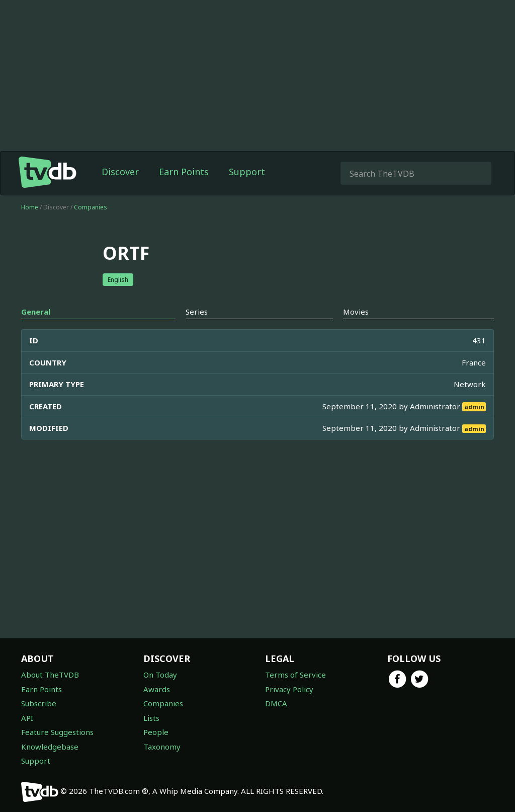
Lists (151, 718)
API (27, 718)
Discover (120, 172)
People (156, 732)
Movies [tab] (356, 312)
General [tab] (36, 312)
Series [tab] (197, 312)
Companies (91, 207)
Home (30, 207)
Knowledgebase (50, 747)
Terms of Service (295, 675)
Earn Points (184, 172)
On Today (160, 675)
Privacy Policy (289, 689)
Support (247, 172)
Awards (157, 689)
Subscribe (39, 703)
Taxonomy (162, 747)
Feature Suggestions (57, 732)
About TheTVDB (50, 675)
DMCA (276, 703)
